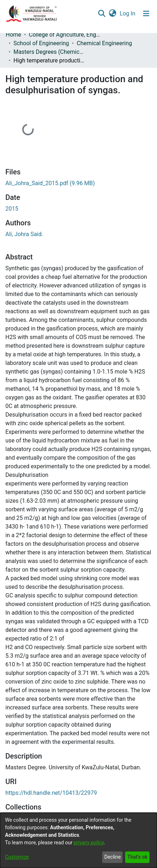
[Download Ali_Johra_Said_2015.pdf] (50, 183)
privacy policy (89, 843)
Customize (17, 857)
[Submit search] (102, 14)
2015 (12, 209)
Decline (113, 857)
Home (13, 35)
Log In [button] (128, 13)
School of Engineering (41, 43)
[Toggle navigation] (146, 14)
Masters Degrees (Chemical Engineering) (49, 52)
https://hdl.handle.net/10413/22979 (51, 793)
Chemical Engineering (104, 43)
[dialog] (78, 840)
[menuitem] (112, 14)
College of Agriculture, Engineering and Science (65, 35)
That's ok (137, 857)
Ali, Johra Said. (24, 234)
